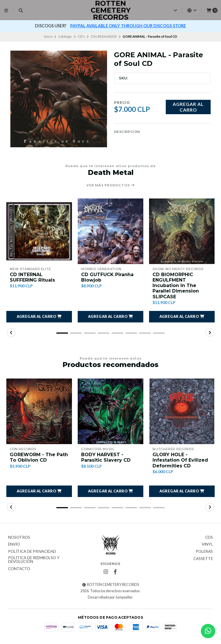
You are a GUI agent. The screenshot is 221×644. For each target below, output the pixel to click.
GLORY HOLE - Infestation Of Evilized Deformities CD (180, 460)
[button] (39, 317)
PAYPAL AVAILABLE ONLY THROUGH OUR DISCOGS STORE (128, 26)
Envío (14, 544)
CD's (81, 36)
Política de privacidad (32, 552)
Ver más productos (111, 185)
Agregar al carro (188, 107)
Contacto (19, 569)
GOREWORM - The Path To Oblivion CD (39, 457)
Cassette (203, 559)
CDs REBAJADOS (104, 36)
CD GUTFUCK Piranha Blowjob (107, 277)
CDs (209, 538)
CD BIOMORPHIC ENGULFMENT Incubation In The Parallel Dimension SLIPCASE (176, 286)
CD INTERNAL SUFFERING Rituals (32, 277)
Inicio (48, 36)
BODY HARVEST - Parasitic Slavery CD (106, 457)
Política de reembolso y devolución (34, 560)
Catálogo (65, 36)
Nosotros (19, 538)
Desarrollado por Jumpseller (110, 597)
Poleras (204, 552)
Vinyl (207, 544)
